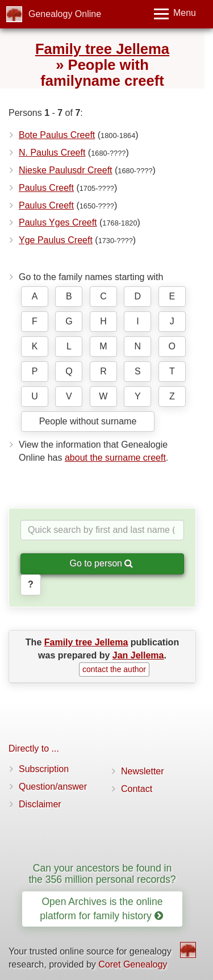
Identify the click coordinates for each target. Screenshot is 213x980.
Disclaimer (40, 804)
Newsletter (143, 771)
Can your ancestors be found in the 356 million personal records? (102, 873)
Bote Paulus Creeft (57, 135)
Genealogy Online (65, 14)
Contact (137, 789)
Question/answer (53, 787)
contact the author (114, 669)
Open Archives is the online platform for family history (101, 909)
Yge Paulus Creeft (56, 240)
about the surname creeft (115, 458)
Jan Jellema (138, 655)
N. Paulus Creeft (52, 153)
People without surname (88, 421)
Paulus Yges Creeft (58, 222)
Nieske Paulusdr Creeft (66, 170)
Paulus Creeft (46, 188)
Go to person (102, 563)
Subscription (44, 769)
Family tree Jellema (102, 49)
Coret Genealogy (133, 964)
